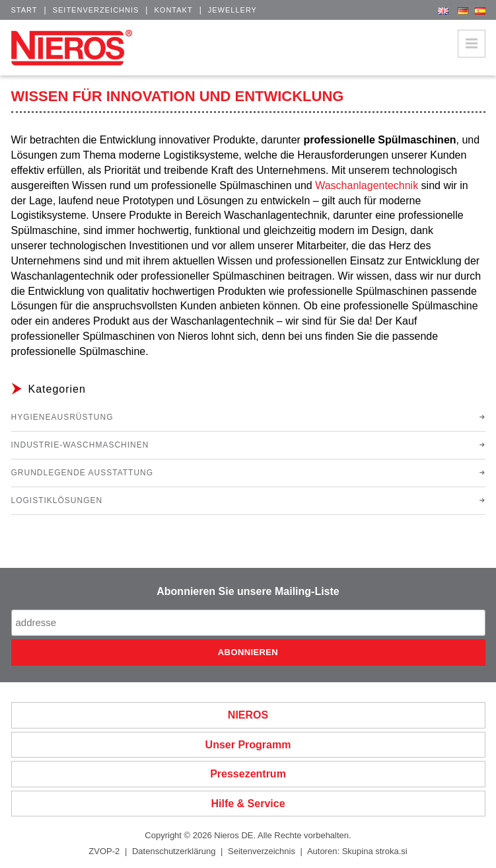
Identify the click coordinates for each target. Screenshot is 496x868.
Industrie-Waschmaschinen (80, 445)
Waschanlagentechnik (367, 185)
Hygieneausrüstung (62, 417)
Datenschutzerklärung (174, 851)
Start (24, 10)
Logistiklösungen (57, 500)
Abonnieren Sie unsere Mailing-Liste (248, 591)
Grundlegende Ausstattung (83, 473)
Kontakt (173, 10)
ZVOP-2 (104, 851)
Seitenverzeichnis (96, 10)
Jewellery (232, 10)
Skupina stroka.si (375, 851)
